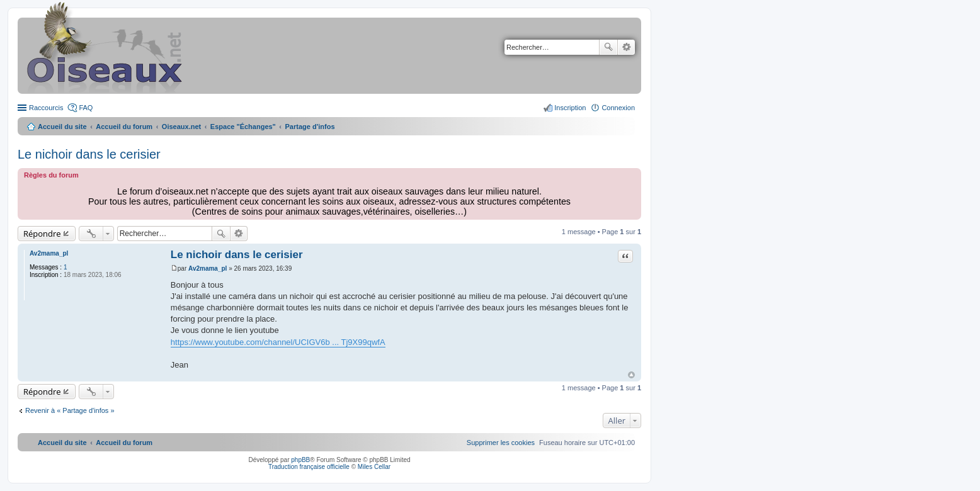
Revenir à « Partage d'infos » (70, 410)
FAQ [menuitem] (86, 108)
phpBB (300, 460)
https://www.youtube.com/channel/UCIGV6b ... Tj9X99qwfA (278, 342)
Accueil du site (62, 127)
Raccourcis (46, 108)
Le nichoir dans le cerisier (89, 154)
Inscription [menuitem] (570, 108)
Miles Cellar (374, 467)
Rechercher (608, 47)
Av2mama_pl (49, 253)
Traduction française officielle (309, 467)
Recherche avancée (626, 47)
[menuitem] (501, 443)
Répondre (42, 234)
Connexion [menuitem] (618, 108)
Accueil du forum (124, 127)
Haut (631, 375)
